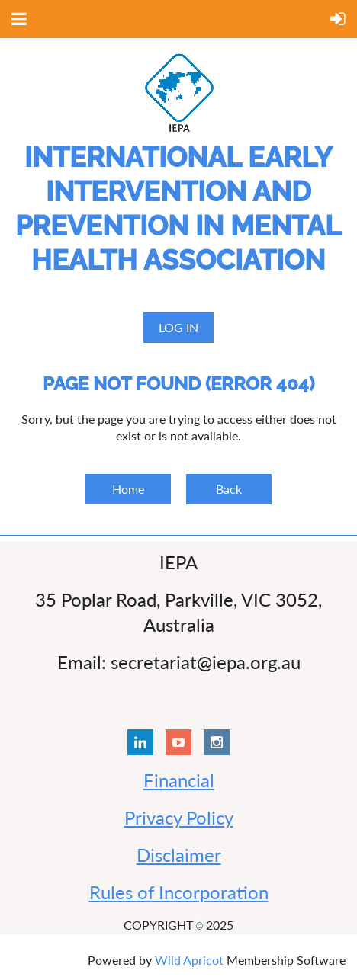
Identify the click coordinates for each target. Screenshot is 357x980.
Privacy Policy (179, 817)
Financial (179, 780)
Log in (178, 327)
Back (229, 489)
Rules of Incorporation (179, 892)
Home (128, 489)
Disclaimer (179, 855)
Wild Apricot (189, 960)
